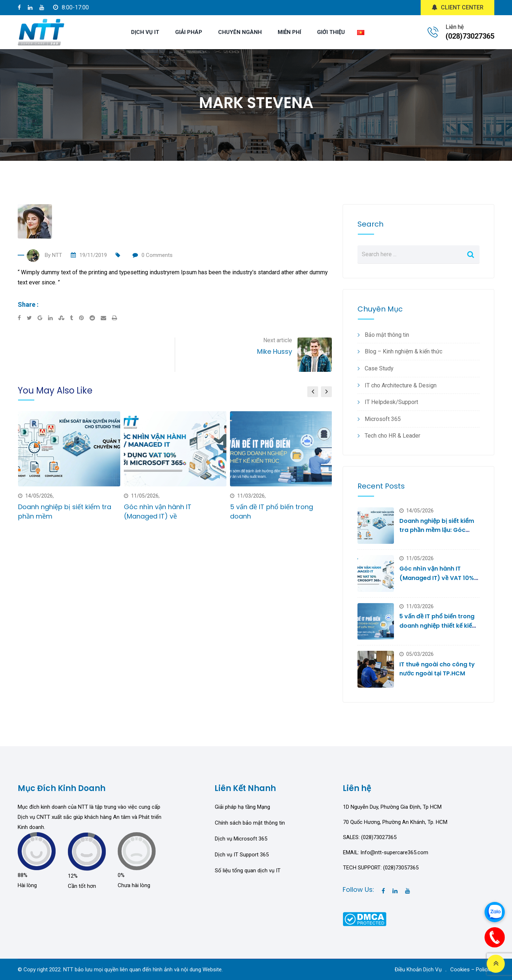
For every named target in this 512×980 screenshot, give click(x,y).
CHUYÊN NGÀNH (240, 32)
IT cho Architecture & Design (401, 385)
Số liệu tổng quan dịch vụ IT (248, 871)
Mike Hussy (275, 351)
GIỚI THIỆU (331, 32)
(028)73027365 (470, 36)
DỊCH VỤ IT (145, 32)
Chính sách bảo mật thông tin (250, 823)
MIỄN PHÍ (289, 32)
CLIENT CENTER (457, 7)
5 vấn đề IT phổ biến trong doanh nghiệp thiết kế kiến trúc (437, 626)
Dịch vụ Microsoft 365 (241, 839)
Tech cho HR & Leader (392, 436)
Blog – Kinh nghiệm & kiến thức (403, 351)
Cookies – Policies (472, 970)
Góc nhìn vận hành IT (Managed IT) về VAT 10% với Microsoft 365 (437, 578)
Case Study (379, 368)
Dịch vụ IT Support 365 (242, 855)
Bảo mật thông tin (387, 335)
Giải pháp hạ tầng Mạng (242, 807)
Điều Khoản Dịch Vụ (418, 970)
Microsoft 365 (383, 419)
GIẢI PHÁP (189, 32)
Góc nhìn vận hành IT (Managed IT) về (158, 511)
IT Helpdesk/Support (391, 402)
